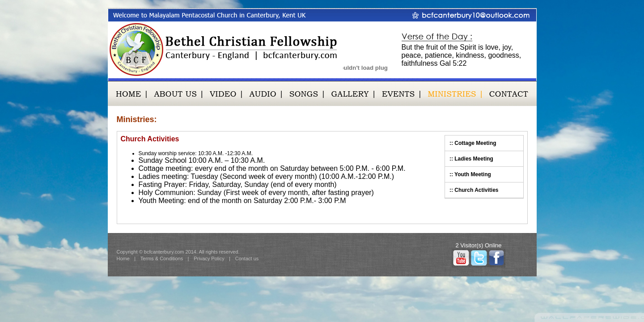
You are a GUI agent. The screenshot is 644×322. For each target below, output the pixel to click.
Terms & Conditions (162, 258)
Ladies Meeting (474, 159)
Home (123, 258)
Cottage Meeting (475, 143)
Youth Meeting (473, 174)
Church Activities (476, 190)
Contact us (247, 258)
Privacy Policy (209, 258)
